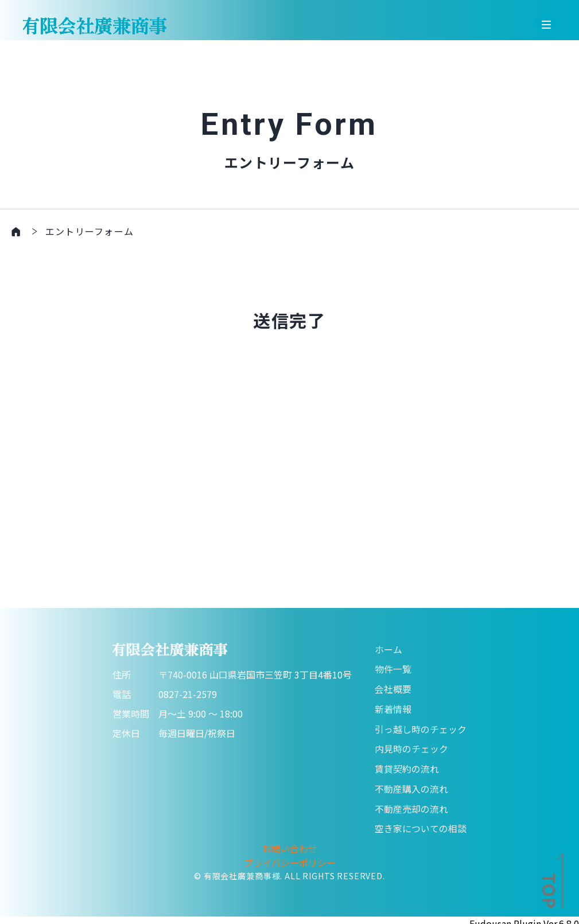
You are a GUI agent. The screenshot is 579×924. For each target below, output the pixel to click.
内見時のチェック (411, 746)
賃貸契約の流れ (407, 765)
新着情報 (393, 707)
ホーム (388, 648)
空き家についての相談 (421, 824)
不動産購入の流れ (411, 785)
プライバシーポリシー (290, 857)
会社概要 (393, 687)
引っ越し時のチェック (421, 726)
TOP (550, 891)
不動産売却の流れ (411, 804)
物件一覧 (393, 668)
